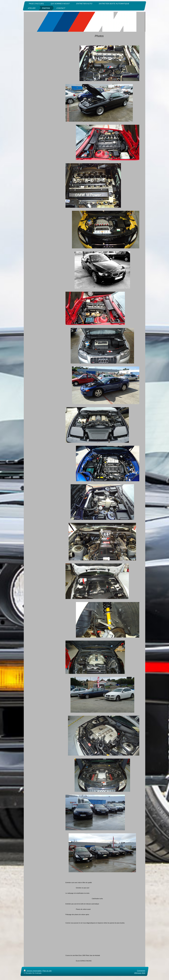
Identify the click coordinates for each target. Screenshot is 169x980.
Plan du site (47, 971)
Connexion (141, 971)
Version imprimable (33, 971)
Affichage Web (140, 973)
